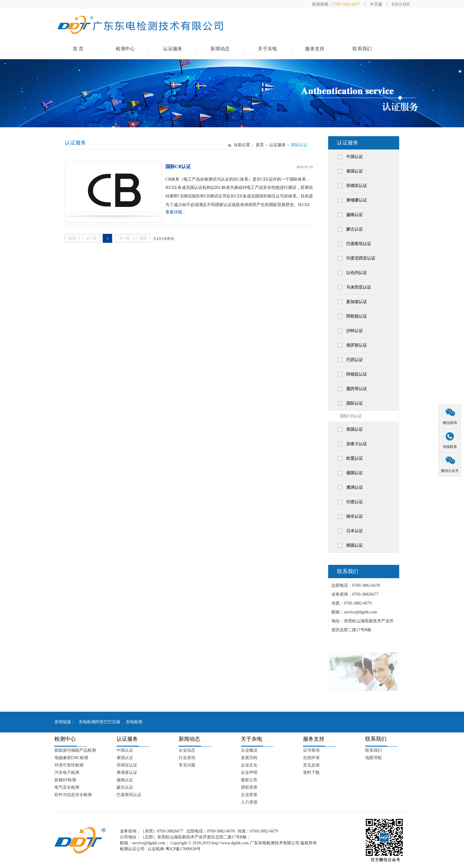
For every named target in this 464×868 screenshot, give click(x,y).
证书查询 (311, 750)
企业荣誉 (249, 795)
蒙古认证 (125, 787)
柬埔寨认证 (127, 773)
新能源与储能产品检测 (75, 750)
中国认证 (125, 750)
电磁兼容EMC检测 (71, 758)
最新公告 (249, 780)
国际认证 (299, 145)
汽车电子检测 (67, 773)
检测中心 (125, 49)
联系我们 (362, 49)
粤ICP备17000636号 (183, 849)
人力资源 (249, 802)
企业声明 (249, 773)
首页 (260, 145)
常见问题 (187, 765)
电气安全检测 (67, 787)
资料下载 (311, 773)
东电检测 (134, 722)
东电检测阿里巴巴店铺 (99, 722)
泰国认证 (125, 758)
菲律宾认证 (127, 765)
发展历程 (249, 758)
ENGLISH (401, 4)
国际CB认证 (351, 416)
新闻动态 (220, 49)
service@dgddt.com (149, 843)
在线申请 (311, 758)
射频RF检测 (65, 780)
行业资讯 (187, 758)
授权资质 (249, 787)
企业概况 (249, 750)
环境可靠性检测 (69, 765)
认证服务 (173, 49)
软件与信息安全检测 (73, 795)
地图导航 (373, 758)
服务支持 (315, 49)
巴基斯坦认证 (129, 795)
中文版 (376, 4)
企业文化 (249, 765)
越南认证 (125, 780)
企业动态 (187, 750)
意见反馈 (311, 765)
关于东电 (267, 49)
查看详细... (175, 212)
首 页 (78, 49)
